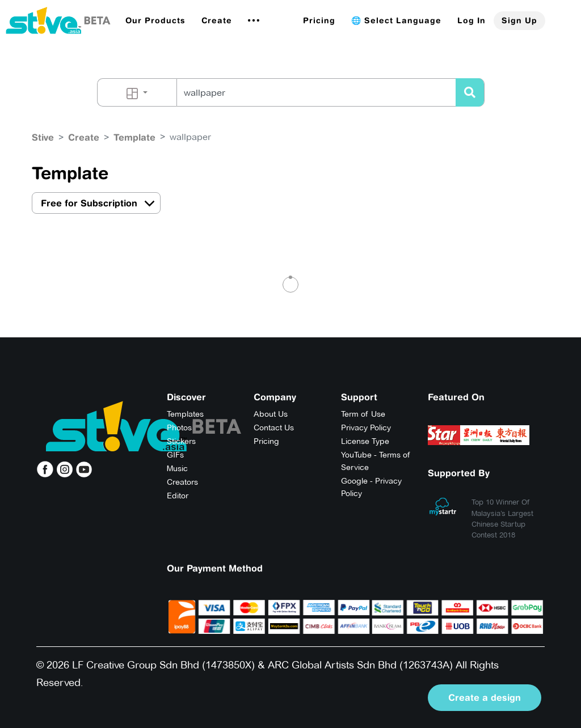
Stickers (181, 441)
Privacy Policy (366, 428)
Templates (185, 414)
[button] (155, 21)
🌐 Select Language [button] (396, 20)
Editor (178, 496)
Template (134, 137)
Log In (471, 20)
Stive (43, 137)
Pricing (319, 20)
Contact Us (274, 428)
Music (177, 468)
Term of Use (363, 414)
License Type (365, 441)
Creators (182, 482)
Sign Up (519, 20)
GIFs (175, 455)
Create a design (485, 697)
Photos (179, 428)
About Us (271, 414)
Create (217, 20)
